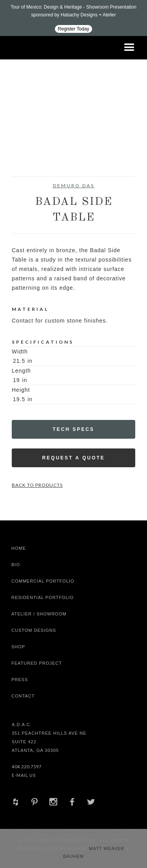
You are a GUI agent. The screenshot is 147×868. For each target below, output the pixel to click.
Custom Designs (34, 630)
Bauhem (73, 856)
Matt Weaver (107, 848)
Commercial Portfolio (43, 581)
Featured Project (37, 663)
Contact (23, 696)
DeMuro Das (74, 186)
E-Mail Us (24, 775)
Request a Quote (73, 458)
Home (19, 548)
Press (20, 680)
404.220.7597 (27, 767)
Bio (16, 565)
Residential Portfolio (43, 597)
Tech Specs (73, 429)
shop (18, 647)
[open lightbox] (27, 127)
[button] (129, 48)
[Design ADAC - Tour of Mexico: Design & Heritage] (73, 18)
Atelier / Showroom (39, 614)
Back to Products (37, 485)
